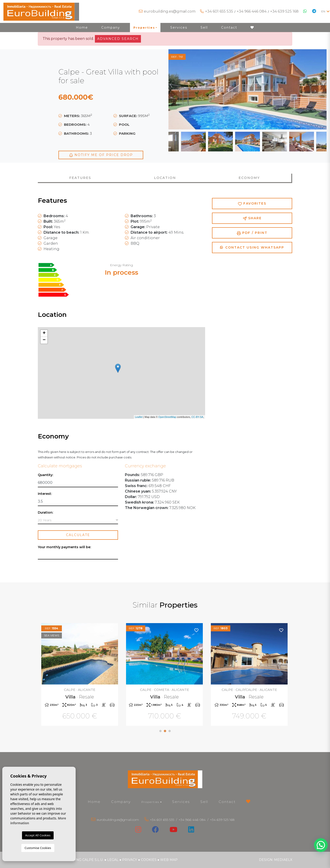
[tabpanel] (80, 675)
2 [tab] (165, 731)
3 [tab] (170, 731)
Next (315, 89)
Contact (229, 27)
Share (252, 218)
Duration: (45, 513)
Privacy (130, 860)
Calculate (78, 535)
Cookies (149, 860)
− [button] (44, 340)
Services (179, 27)
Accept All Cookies (38, 835)
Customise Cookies (38, 848)
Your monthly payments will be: (64, 547)
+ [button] (44, 333)
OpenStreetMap (167, 417)
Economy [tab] (249, 178)
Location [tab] (165, 178)
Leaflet (139, 417)
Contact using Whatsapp (252, 247)
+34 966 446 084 (252, 11)
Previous (180, 89)
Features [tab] (80, 178)
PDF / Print (252, 233)
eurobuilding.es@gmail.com (170, 11)
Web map (169, 860)
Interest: (45, 494)
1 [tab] (160, 731)
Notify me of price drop (101, 155)
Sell (204, 27)
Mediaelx (283, 860)
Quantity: (45, 475)
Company (111, 27)
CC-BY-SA (197, 417)
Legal (113, 860)
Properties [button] (144, 28)
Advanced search (118, 39)
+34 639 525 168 (284, 11)
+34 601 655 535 (219, 11)
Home (82, 27)
